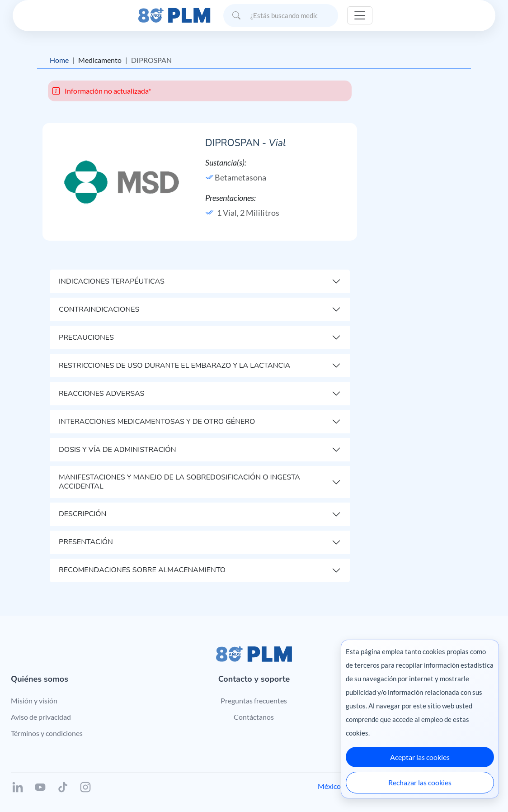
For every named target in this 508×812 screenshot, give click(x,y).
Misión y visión (34, 700)
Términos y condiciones (47, 733)
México (329, 786)
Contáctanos (254, 717)
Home (59, 60)
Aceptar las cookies (420, 757)
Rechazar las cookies (420, 782)
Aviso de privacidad (41, 717)
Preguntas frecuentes (254, 700)
